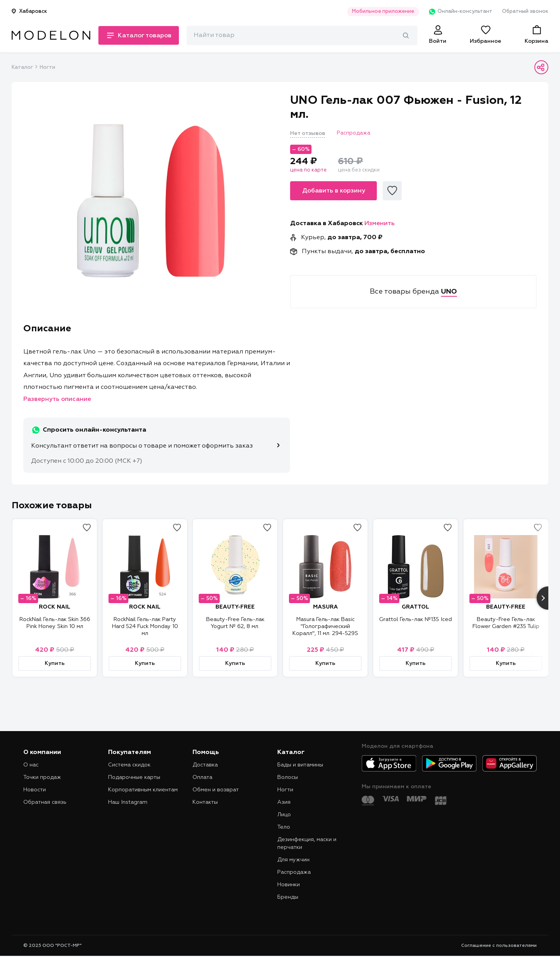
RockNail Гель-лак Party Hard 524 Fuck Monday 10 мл (145, 626)
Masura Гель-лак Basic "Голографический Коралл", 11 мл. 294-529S (325, 626)
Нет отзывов (308, 133)
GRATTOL (416, 607)
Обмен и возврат (216, 790)
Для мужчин (293, 860)
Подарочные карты (134, 777)
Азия (284, 802)
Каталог (22, 67)
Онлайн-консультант (460, 12)
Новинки (289, 885)
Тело (284, 827)
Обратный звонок (525, 11)
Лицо (284, 815)
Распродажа (294, 872)
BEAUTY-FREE (235, 607)
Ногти (47, 67)
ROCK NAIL (55, 607)
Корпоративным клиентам (143, 790)
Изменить (380, 224)
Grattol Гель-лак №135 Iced (416, 619)
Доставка (205, 765)
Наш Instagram (128, 802)
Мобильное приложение (383, 11)
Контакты (205, 802)
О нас (31, 765)
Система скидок (129, 765)
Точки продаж (42, 777)
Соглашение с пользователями (499, 946)
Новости (35, 790)
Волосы (288, 777)
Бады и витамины (300, 765)
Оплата (202, 777)
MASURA (325, 607)
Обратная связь (45, 802)
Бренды (288, 897)
